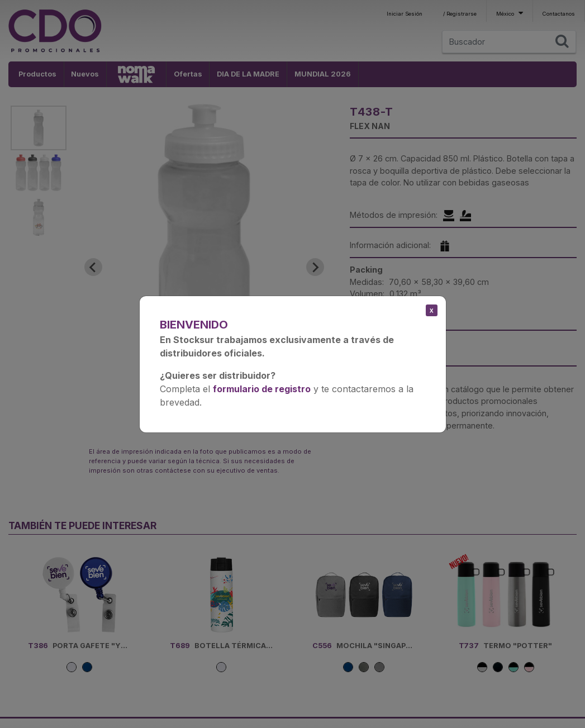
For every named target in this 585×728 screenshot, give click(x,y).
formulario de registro (262, 389)
